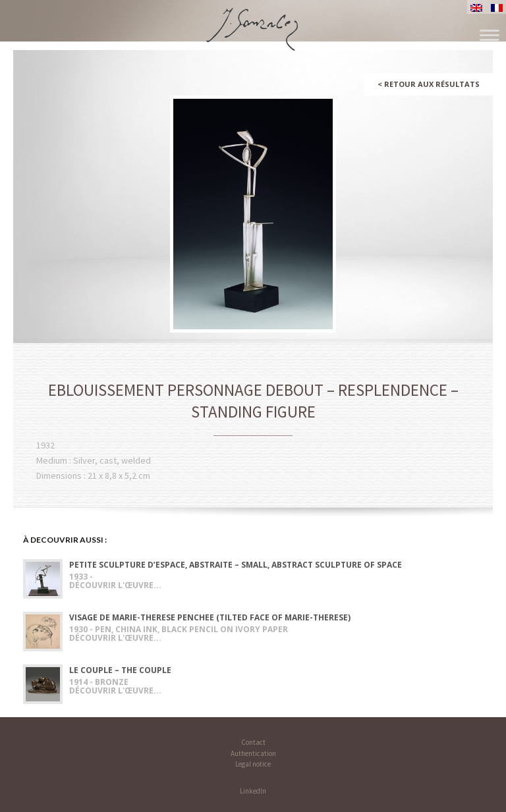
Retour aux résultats (429, 84)
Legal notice (253, 764)
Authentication (253, 753)
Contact (253, 742)
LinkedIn (253, 791)
